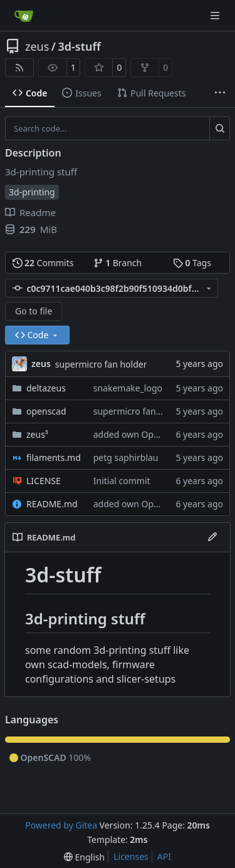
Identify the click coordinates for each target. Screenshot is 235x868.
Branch (118, 263)
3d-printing (32, 192)
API (164, 856)
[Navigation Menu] (216, 15)
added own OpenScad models (155, 434)
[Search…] (220, 128)
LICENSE (44, 481)
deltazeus (46, 388)
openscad (46, 411)
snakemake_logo (128, 388)
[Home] (24, 16)
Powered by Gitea (61, 825)
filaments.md (54, 457)
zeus (37, 46)
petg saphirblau (126, 457)
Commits (43, 263)
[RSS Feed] (19, 68)
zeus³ (37, 434)
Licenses (131, 856)
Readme (30, 212)
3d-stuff (80, 46)
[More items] (220, 93)
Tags (192, 263)
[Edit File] (212, 537)
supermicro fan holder (101, 364)
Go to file (34, 311)
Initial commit (122, 481)
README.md (52, 504)
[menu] (84, 857)
